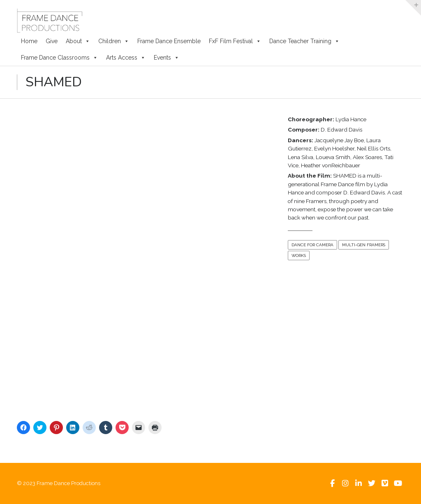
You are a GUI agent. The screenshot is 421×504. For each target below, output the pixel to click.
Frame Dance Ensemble (169, 41)
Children (114, 41)
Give (52, 41)
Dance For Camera (312, 245)
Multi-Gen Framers (364, 245)
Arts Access (126, 58)
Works (299, 255)
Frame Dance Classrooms (59, 58)
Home (29, 41)
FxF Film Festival (235, 41)
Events (167, 58)
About (78, 41)
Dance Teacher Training (304, 41)
